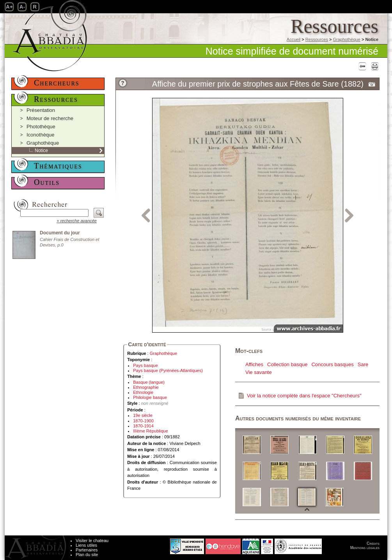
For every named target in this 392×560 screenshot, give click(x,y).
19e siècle (143, 415)
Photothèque (41, 127)
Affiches (254, 364)
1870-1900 (143, 421)
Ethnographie (146, 387)
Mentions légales (365, 548)
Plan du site (87, 555)
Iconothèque (41, 135)
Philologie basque (150, 397)
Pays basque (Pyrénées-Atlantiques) (168, 370)
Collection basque (287, 364)
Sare (363, 364)
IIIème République (150, 431)
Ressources (317, 39)
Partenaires (87, 550)
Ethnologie (143, 392)
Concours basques (332, 364)
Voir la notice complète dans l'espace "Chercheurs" (304, 396)
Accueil (294, 39)
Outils (47, 182)
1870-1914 (143, 426)
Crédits (373, 543)
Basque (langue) (149, 382)
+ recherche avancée (77, 221)
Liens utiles (86, 545)
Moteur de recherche (50, 118)
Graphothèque (346, 39)
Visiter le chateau (92, 541)
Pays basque (145, 365)
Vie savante (259, 372)
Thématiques (58, 166)
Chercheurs (57, 83)
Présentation (41, 110)
